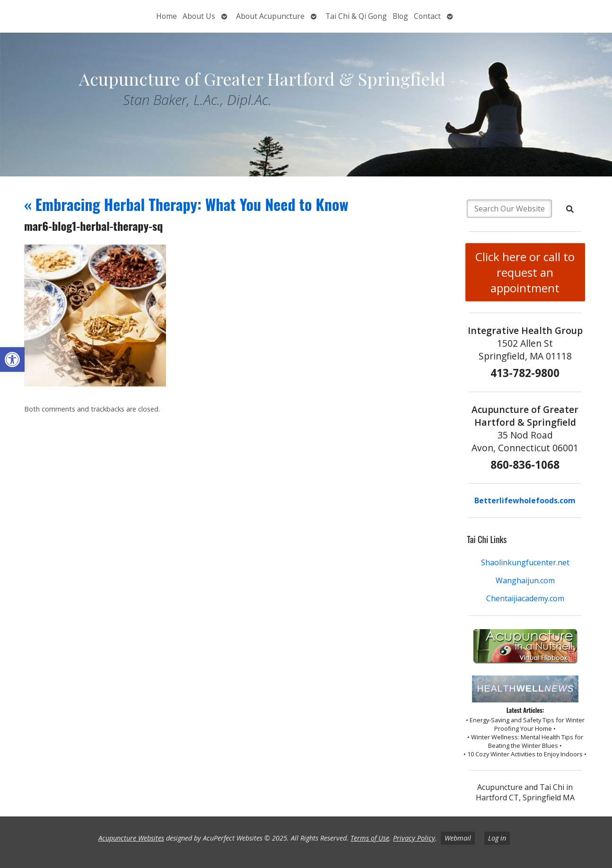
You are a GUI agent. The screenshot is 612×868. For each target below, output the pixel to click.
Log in (497, 838)
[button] (12, 359)
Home (166, 16)
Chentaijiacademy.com (525, 598)
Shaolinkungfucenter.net (525, 562)
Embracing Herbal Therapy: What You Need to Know (186, 204)
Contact (427, 16)
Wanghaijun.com (525, 580)
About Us (199, 16)
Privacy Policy (414, 838)
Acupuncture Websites (131, 838)
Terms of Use (370, 838)
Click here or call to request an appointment (525, 272)
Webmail (458, 838)
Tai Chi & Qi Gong (356, 16)
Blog (400, 16)
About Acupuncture (270, 16)
